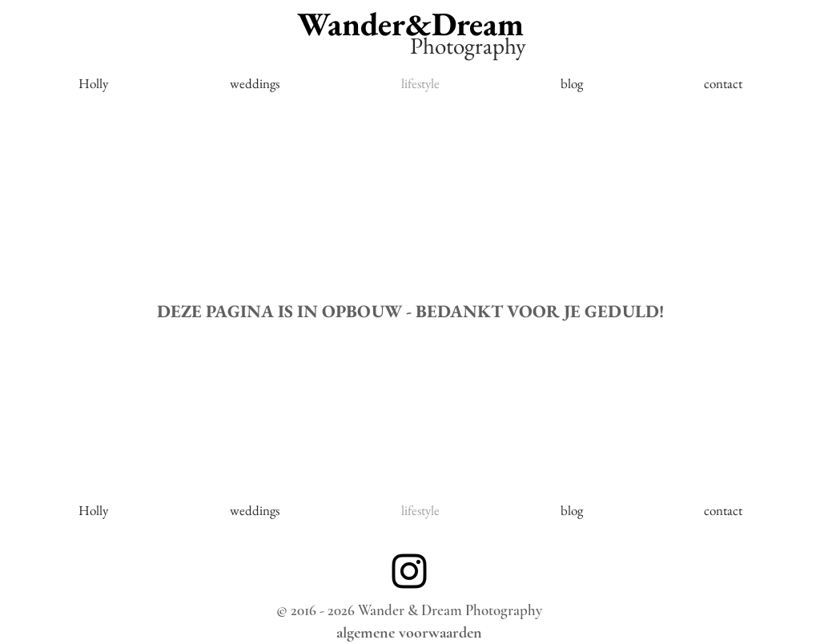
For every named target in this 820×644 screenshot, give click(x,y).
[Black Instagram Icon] (409, 571)
